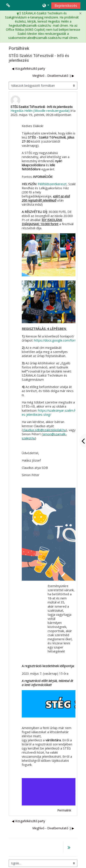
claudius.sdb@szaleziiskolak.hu (44, 430)
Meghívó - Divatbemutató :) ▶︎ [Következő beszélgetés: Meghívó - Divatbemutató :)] (53, 76)
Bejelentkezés (66, 6)
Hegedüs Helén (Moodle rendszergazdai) (40, 111)
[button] (45, 5)
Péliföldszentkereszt (52, 184)
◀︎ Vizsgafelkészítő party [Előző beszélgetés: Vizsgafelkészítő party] (28, 68)
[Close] (80, 13)
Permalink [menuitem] (64, 810)
